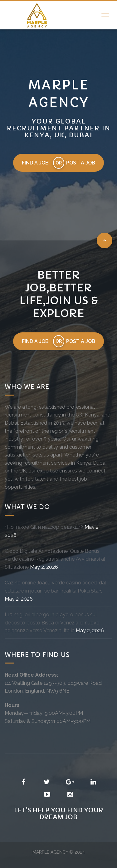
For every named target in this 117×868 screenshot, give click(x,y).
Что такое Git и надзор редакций (44, 527)
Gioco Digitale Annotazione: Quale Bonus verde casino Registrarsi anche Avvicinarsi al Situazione (55, 559)
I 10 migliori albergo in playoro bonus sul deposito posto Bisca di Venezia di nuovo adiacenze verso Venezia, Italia (52, 623)
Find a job (35, 163)
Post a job (81, 163)
